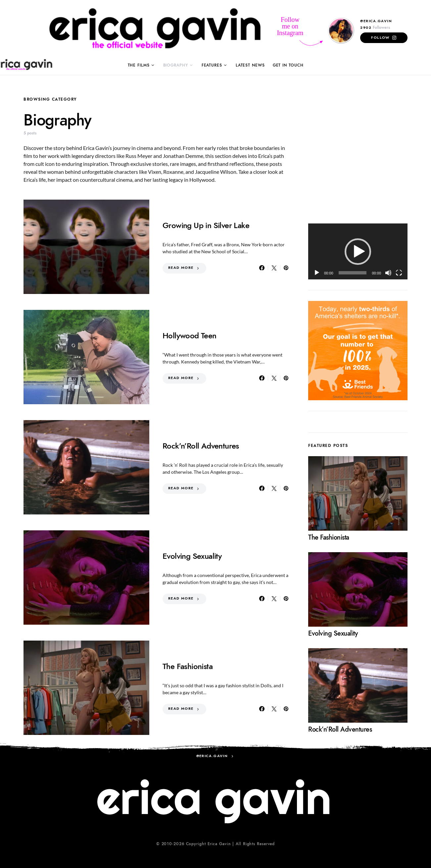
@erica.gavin (376, 21)
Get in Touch (288, 65)
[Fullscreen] (399, 273)
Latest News (250, 65)
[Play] (317, 273)
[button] (358, 252)
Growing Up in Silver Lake (206, 225)
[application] (358, 251)
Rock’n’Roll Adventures (201, 446)
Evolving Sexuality (192, 556)
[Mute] (388, 273)
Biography (176, 65)
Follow (380, 38)
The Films (139, 65)
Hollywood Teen (190, 336)
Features (212, 65)
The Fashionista (188, 666)
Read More (181, 268)
